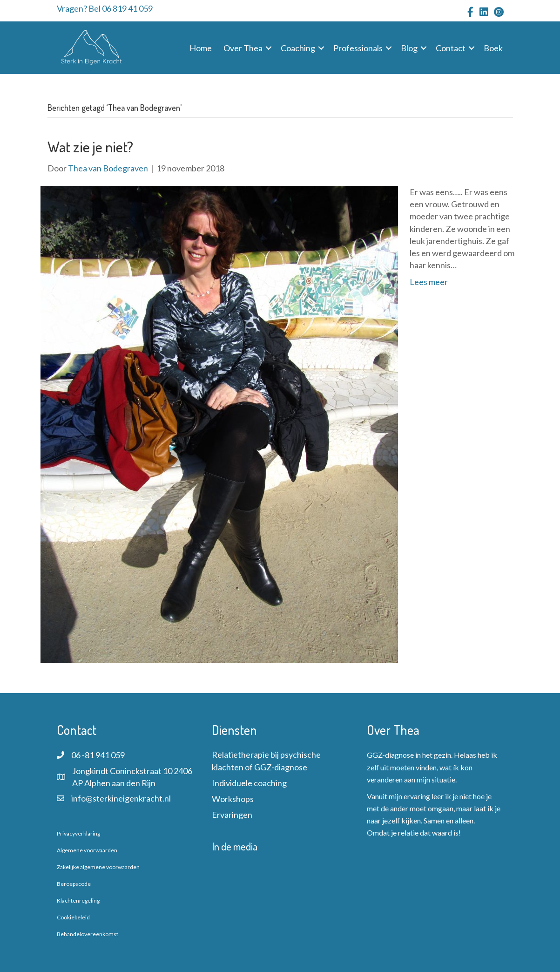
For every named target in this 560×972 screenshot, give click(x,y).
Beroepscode (74, 884)
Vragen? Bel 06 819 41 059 (105, 8)
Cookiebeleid (73, 917)
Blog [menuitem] (409, 48)
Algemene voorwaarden (87, 850)
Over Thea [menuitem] (243, 48)
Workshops (233, 799)
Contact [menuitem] (451, 48)
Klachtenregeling (78, 901)
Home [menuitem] (201, 48)
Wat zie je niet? (90, 146)
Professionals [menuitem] (358, 48)
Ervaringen (232, 815)
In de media (235, 846)
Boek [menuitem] (493, 48)
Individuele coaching (249, 783)
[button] (269, 48)
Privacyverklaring (78, 833)
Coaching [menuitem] (298, 48)
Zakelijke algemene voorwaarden (98, 867)
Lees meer (429, 282)
